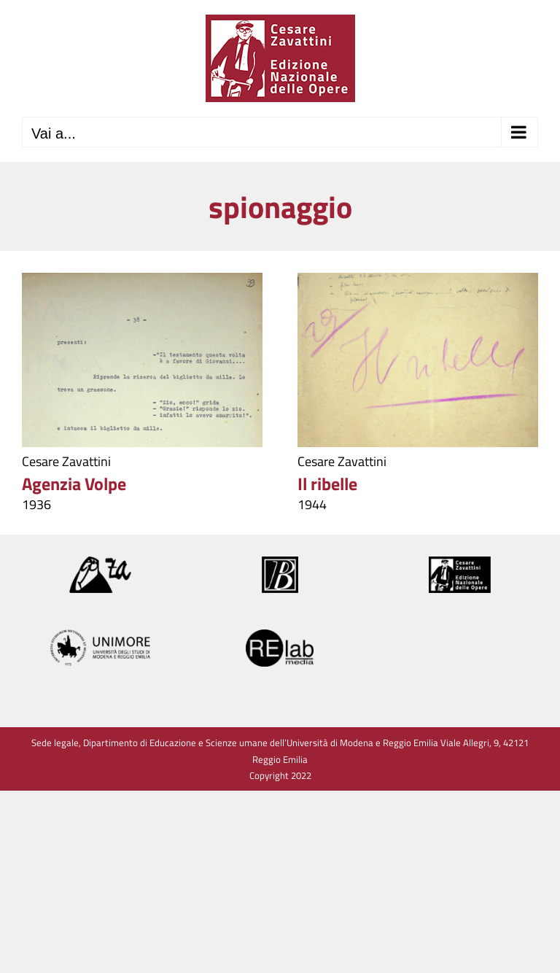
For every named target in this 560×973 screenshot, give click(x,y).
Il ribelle (327, 484)
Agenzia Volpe (74, 484)
